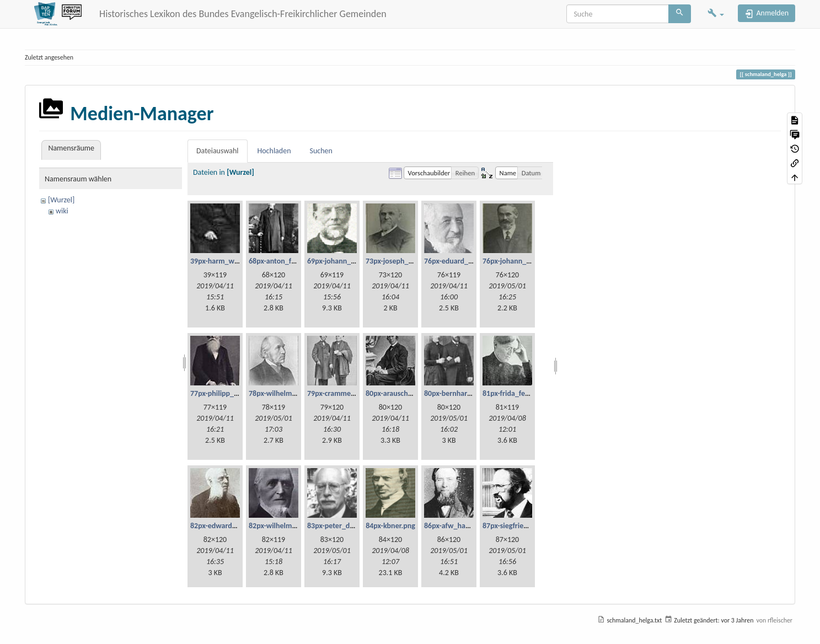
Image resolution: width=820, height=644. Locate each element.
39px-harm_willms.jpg (226, 261)
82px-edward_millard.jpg (230, 526)
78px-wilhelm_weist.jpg (287, 393)
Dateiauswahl (218, 151)
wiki (62, 211)
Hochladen (274, 151)
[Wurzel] (61, 200)
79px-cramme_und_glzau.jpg (353, 393)
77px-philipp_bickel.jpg (227, 393)
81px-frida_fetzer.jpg (515, 393)
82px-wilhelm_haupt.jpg (288, 526)
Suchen (321, 151)
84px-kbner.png (390, 526)
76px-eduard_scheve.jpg (463, 261)
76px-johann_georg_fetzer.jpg (530, 261)
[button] (716, 14)
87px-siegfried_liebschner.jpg (529, 526)
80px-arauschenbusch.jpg (406, 393)
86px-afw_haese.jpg (456, 526)
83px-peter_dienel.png (343, 526)
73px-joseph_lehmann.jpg (407, 261)
